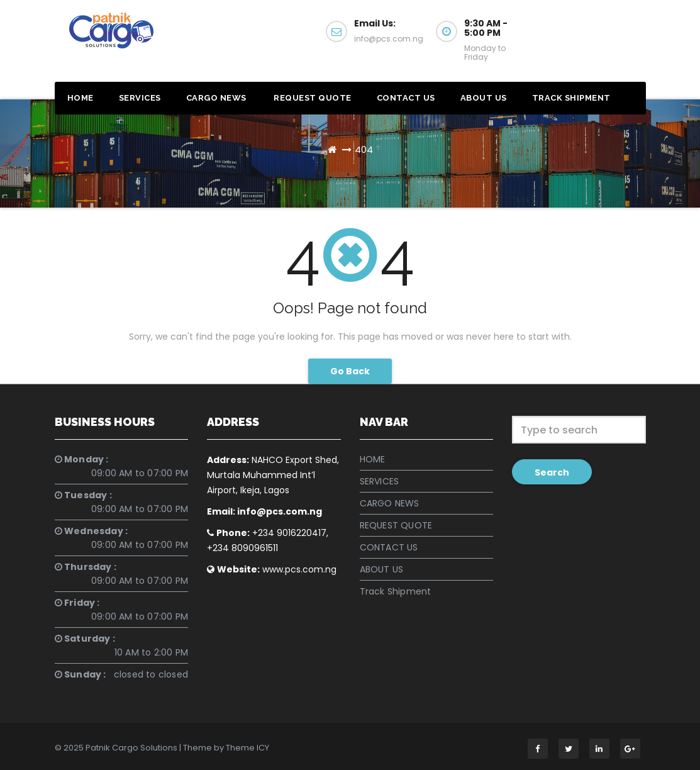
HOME (81, 98)
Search (552, 472)
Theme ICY (247, 748)
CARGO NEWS (216, 98)
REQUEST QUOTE (312, 98)
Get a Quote (597, 36)
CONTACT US (406, 98)
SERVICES (140, 98)
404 (364, 149)
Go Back (350, 371)
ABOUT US (484, 98)
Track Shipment (571, 98)
